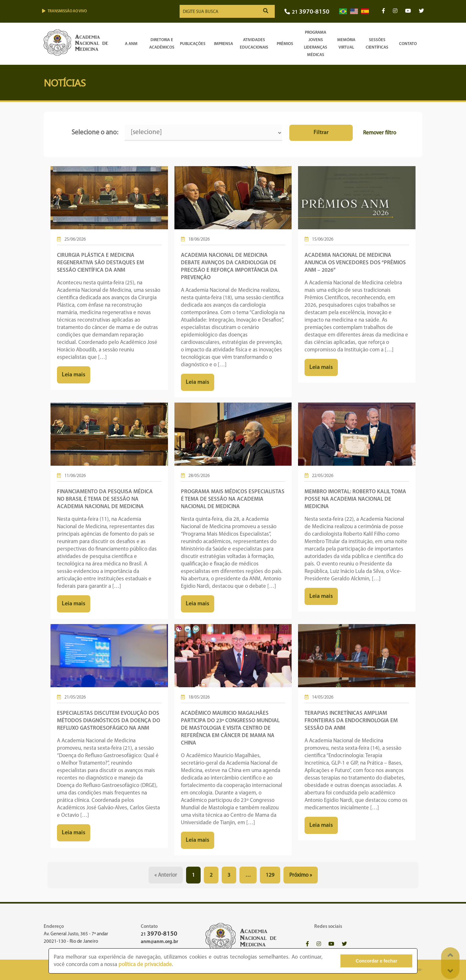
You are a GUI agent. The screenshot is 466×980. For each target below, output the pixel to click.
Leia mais (74, 375)
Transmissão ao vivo (64, 11)
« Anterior (166, 875)
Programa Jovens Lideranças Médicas (316, 44)
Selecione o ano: (95, 133)
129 (270, 875)
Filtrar (321, 133)
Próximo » (301, 875)
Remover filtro (380, 133)
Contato (408, 44)
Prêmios (285, 44)
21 (307, 12)
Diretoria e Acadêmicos (162, 44)
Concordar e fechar (376, 961)
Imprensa (223, 44)
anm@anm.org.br (159, 942)
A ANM (131, 44)
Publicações (193, 44)
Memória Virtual (346, 44)
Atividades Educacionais (254, 44)
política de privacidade (145, 965)
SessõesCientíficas (377, 44)
